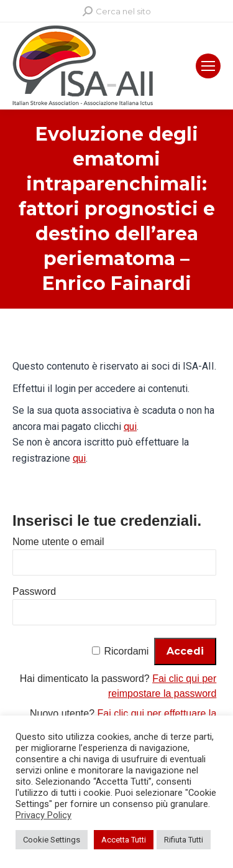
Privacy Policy (43, 815)
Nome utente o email (58, 542)
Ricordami (126, 651)
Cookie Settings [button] (52, 840)
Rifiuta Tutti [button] (184, 840)
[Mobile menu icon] (208, 66)
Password (34, 591)
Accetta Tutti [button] (124, 840)
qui (130, 427)
